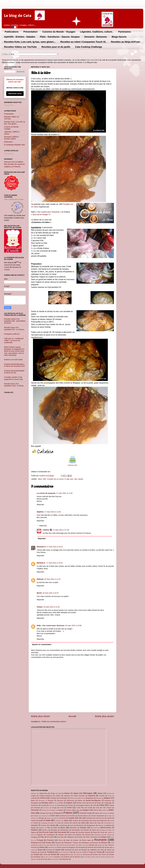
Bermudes (42, 801)
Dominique (52, 810)
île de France (43, 859)
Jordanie (75, 821)
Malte (55, 828)
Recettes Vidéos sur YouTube (20, 47)
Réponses (43, 526)
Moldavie (34, 830)
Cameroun (34, 805)
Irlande (109, 818)
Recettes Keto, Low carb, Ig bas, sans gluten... (30, 42)
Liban (83, 823)
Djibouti (44, 810)
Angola (33, 796)
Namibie (86, 830)
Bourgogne (35, 803)
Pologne (103, 837)
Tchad (42, 852)
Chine (102, 805)
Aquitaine (67, 796)
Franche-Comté (86, 813)
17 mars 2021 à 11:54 (53, 512)
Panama (88, 835)
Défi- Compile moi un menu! (53, 479)
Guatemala (63, 816)
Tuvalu (45, 854)
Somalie (99, 847)
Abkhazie (34, 793)
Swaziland (68, 850)
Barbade (99, 798)
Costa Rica (80, 808)
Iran (103, 818)
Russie (48, 843)
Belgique (107, 798)
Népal (95, 832)
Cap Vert (52, 805)
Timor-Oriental (63, 852)
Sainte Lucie (82, 845)
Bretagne (45, 803)
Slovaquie (82, 847)
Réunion (104, 843)
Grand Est (45, 816)
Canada (44, 805)
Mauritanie (73, 828)
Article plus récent (40, 716)
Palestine (79, 835)
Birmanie (60, 800)
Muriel (39, 593)
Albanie (67, 793)
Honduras (62, 818)
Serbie (42, 847)
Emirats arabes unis (73, 810)
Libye (99, 823)
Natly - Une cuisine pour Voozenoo (51, 626)
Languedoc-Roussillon (48, 823)
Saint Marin (50, 845)
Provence (50, 840)
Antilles (58, 796)
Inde (80, 818)
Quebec (76, 840)
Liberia (92, 823)
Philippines (70, 837)
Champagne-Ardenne (83, 805)
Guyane (33, 818)
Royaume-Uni (36, 843)
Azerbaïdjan (63, 798)
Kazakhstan (85, 821)
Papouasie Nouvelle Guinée (103, 835)
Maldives (42, 828)
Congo (54, 808)
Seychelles (51, 847)
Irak (97, 818)
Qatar (68, 840)
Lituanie (44, 825)
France (68, 813)
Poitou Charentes (91, 837)
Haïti (55, 818)
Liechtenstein (108, 823)
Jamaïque (58, 821)
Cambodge (108, 803)
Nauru (94, 830)
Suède (58, 850)
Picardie (80, 837)
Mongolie (54, 830)
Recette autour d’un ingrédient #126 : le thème (14, 385)
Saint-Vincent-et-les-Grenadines (66, 845)
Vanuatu (71, 855)
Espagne (86, 810)
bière (40, 479)
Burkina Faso (81, 803)
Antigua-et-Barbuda (46, 796)
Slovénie (91, 847)
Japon (66, 820)
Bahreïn (81, 798)
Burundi (92, 803)
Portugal (40, 840)
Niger (110, 830)
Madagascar (91, 825)
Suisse (40, 850)
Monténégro (64, 830)
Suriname (49, 850)
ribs (76, 479)
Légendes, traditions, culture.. (97, 32)
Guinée (72, 816)
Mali (49, 828)
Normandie (62, 832)
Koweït (36, 823)
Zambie (111, 854)
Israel (41, 820)
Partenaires (124, 32)
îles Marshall (64, 859)
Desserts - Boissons (96, 37)
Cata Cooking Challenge (89, 47)
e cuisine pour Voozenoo (50, 212)
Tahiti (102, 850)
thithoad (40, 579)
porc (72, 479)
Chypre (112, 805)
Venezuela (86, 854)
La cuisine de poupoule (46, 493)
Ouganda (40, 835)
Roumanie (101, 840)
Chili (95, 805)
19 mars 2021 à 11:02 (51, 607)
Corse (62, 808)
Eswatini (104, 810)
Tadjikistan (94, 850)
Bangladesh (89, 798)
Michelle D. (41, 563)
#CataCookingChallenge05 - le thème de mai (15, 372)
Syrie (76, 850)
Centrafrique (61, 805)
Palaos (70, 835)
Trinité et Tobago (88, 852)
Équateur (58, 857)
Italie (48, 820)
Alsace (100, 793)
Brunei (55, 803)
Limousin (34, 825)
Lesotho (66, 823)
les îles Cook (48, 857)
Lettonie (75, 823)
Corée (69, 808)
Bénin (99, 803)
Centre (71, 805)
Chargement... (9, 105)
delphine (40, 512)
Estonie (96, 810)
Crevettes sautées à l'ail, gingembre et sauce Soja (13, 378)
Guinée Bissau (83, 816)
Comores (46, 808)
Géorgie (41, 818)
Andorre (109, 793)
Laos (59, 823)
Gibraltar (36, 816)
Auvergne (53, 798)
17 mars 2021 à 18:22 (55, 547)
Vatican (78, 855)
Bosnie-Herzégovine (93, 800)
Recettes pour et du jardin (56, 47)
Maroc (63, 828)
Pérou (61, 840)
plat (68, 479)
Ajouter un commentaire (42, 644)
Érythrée (67, 857)
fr (65, 479)
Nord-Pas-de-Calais (46, 832)
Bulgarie (69, 803)
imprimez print (72, 465)
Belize (33, 800)
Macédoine (80, 825)
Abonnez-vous (15, 94)
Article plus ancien (104, 716)
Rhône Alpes (86, 840)
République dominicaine (90, 843)
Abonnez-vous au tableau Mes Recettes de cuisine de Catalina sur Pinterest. (14, 164)
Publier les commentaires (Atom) (54, 722)
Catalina (46, 530)
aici (49, 472)
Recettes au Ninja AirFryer (126, 42)
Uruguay (63, 854)
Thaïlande (51, 852)
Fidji (50, 813)
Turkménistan (109, 852)
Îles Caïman (96, 857)
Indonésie (89, 818)
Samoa (100, 845)
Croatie (90, 808)
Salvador (92, 845)
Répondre (40, 505)
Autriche (43, 798)
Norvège (72, 832)
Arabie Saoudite (79, 796)
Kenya (94, 821)
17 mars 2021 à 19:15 (54, 563)
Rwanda (58, 843)
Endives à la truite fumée (13, 360)
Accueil (72, 716)
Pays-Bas (60, 837)
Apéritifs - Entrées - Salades (20, 37)
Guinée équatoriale (97, 816)
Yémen (104, 854)
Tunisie (99, 852)
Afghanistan (43, 793)
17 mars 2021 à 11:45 (64, 493)
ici (59, 134)
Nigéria (33, 832)
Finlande (57, 813)
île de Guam (54, 859)
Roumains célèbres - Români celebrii (12, 138)
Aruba (110, 796)
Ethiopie (43, 813)
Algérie (76, 793)
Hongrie (71, 818)
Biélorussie (70, 800)
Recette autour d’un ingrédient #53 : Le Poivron (14, 329)
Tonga (78, 852)
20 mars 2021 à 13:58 (73, 626)
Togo (71, 852)
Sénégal (84, 850)
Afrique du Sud (56, 793)
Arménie (102, 796)
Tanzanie (34, 852)
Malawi (33, 828)
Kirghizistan (103, 821)
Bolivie (80, 800)
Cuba (97, 808)
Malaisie (109, 825)
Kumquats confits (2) (12, 334)
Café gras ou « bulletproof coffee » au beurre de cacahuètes (14, 341)
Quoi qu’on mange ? (41, 214)
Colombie (37, 808)
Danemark (35, 810)
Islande (33, 821)
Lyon (72, 825)
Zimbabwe (37, 857)
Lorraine (52, 825)
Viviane (40, 607)
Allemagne (88, 793)
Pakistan (61, 835)
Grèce (53, 816)
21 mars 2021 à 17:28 (61, 530)
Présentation (30, 32)
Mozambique (76, 830)
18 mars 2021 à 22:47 (51, 593)
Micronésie (94, 828)
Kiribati (112, 821)
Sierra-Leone (61, 847)
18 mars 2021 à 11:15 (52, 579)
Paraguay (34, 837)
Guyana (109, 816)
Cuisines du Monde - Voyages (59, 32)
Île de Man (87, 857)
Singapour (72, 847)
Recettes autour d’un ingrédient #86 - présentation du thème (15, 321)
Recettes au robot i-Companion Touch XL (83, 42)
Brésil (61, 803)
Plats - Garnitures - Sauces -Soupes (60, 37)
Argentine (92, 796)
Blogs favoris (119, 37)
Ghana (112, 813)
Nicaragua (102, 830)
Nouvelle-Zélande (84, 832)
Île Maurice (76, 857)
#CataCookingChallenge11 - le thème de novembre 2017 (15, 365)
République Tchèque (71, 843)
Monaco (45, 830)
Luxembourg (63, 825)
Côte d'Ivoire (107, 808)
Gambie (105, 813)
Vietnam (96, 854)
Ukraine (54, 854)
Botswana (108, 800)
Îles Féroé (106, 857)
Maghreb (101, 825)
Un (38, 212)
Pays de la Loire (47, 837)
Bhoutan (51, 800)
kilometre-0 (41, 547)
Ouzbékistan (50, 835)
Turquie (36, 854)
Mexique (83, 828)
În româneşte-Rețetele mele (14, 145)
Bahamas (73, 798)
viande (81, 479)
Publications (12, 32)
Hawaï (49, 818)
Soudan (107, 847)
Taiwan (109, 850)
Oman (102, 832)
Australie (34, 798)
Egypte (60, 810)
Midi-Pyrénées (106, 828)
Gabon (97, 813)
